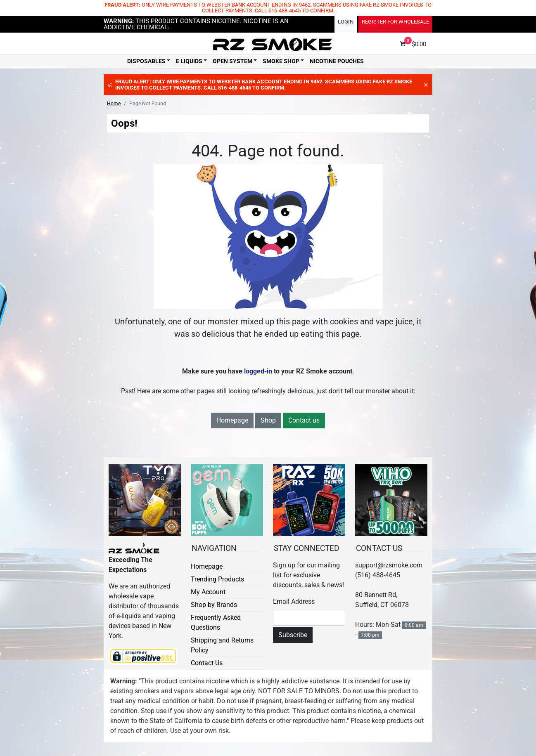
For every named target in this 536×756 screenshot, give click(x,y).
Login (346, 22)
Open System (232, 61)
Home (114, 104)
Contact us (304, 420)
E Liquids (189, 61)
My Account (208, 592)
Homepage (232, 420)
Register (395, 22)
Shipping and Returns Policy (222, 645)
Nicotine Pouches (337, 61)
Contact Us (207, 663)
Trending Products (217, 579)
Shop (268, 420)
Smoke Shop (281, 61)
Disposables (146, 61)
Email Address (294, 601)
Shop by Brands (214, 605)
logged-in (258, 371)
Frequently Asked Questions (216, 623)
